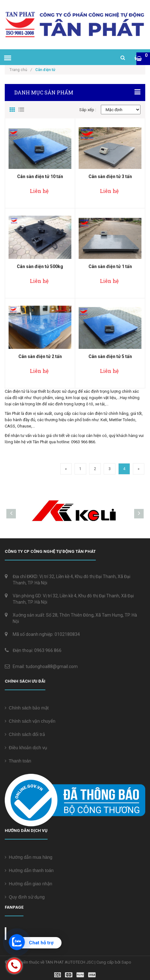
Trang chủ (21, 70)
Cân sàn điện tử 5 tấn (110, 356)
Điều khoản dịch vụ (26, 748)
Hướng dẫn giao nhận (29, 884)
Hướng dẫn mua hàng (29, 857)
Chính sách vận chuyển (30, 721)
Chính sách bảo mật (27, 708)
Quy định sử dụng (25, 897)
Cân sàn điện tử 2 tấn (40, 356)
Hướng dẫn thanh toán (29, 870)
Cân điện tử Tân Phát (37, 934)
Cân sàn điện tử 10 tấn (40, 176)
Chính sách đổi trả (25, 734)
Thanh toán (18, 761)
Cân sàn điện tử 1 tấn (110, 266)
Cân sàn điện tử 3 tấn (110, 176)
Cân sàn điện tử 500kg (40, 266)
